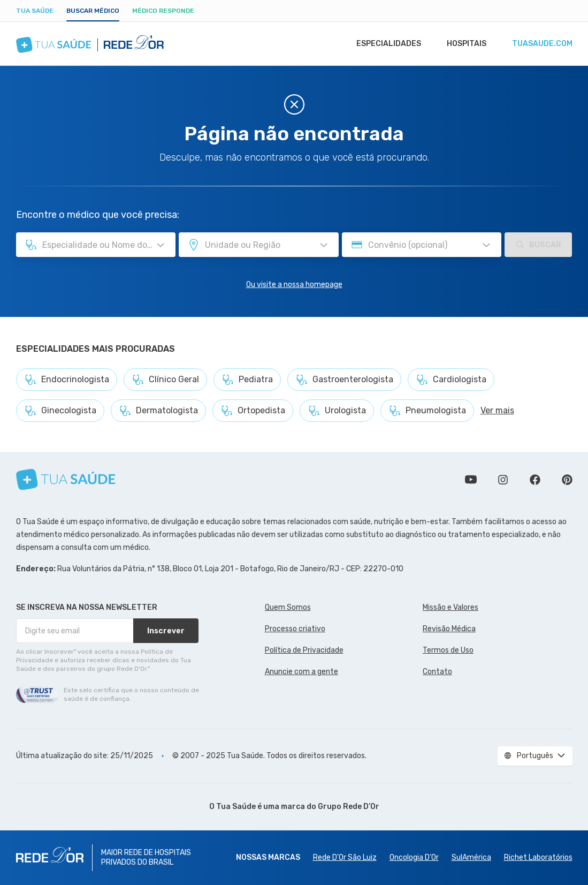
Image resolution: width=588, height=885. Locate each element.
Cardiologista (451, 380)
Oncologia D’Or (414, 857)
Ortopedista (253, 411)
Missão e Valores (450, 607)
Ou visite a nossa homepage (294, 285)
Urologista (337, 411)
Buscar (538, 245)
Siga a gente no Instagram (503, 480)
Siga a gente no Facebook (535, 480)
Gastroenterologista (344, 380)
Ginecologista (60, 411)
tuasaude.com (541, 44)
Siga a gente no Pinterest (567, 480)
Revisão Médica (449, 629)
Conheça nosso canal (471, 480)
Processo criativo (295, 629)
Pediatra (247, 380)
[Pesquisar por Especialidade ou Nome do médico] (161, 245)
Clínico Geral (165, 380)
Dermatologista (158, 411)
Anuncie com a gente (301, 672)
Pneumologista (427, 411)
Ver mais (497, 410)
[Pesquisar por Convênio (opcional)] (486, 245)
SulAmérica (471, 857)
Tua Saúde (35, 11)
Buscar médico (93, 11)
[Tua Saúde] (66, 479)
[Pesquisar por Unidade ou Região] (324, 245)
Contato (437, 672)
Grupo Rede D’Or (349, 807)
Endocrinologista (67, 380)
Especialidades (384, 44)
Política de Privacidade (304, 650)
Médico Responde (163, 11)
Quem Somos (288, 607)
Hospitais (464, 44)
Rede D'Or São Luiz (345, 857)
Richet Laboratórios (538, 857)
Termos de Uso (448, 650)
